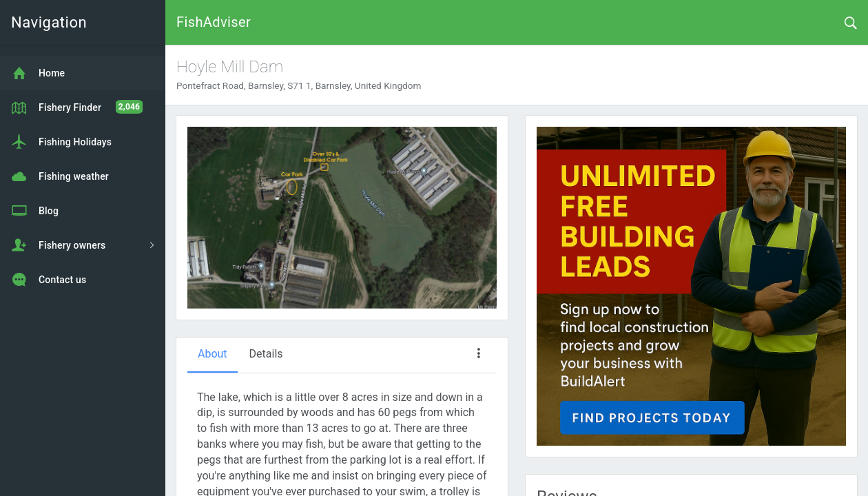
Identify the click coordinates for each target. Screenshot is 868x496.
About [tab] (213, 354)
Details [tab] (266, 354)
